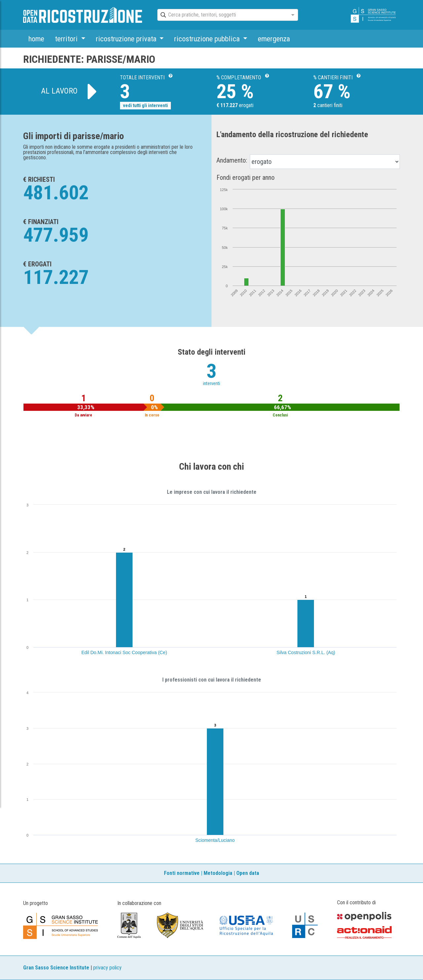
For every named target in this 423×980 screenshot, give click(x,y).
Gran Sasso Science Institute (56, 968)
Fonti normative (182, 873)
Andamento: (232, 160)
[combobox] (222, 15)
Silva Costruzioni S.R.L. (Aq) (306, 652)
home (36, 39)
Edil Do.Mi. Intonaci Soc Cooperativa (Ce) (124, 652)
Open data (248, 873)
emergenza (274, 39)
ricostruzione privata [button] (127, 39)
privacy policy (107, 968)
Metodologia (218, 873)
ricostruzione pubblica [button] (208, 39)
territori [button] (67, 39)
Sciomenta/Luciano (215, 840)
